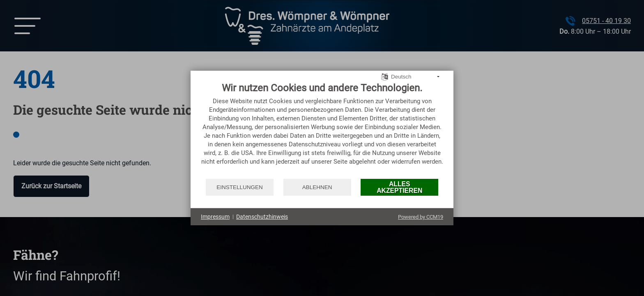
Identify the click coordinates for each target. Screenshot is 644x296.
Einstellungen (240, 187)
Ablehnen (317, 187)
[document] (322, 130)
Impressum (215, 217)
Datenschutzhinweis (262, 217)
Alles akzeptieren (399, 187)
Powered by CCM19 (421, 217)
